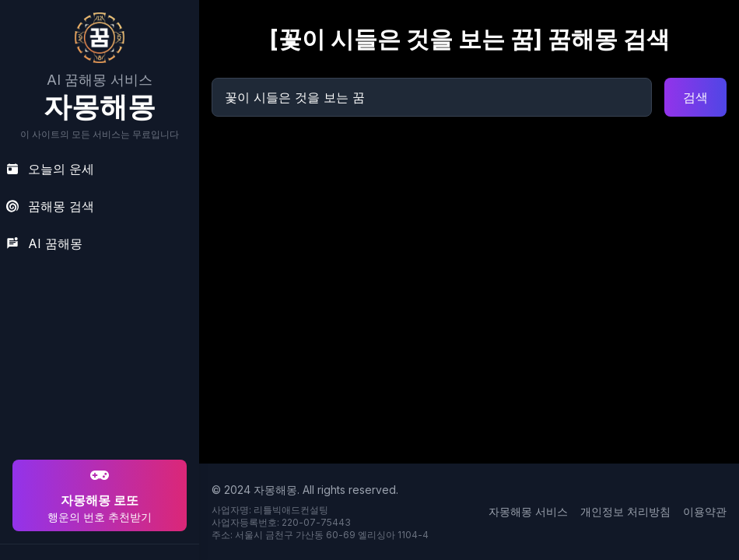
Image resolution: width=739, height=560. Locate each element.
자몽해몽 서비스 (528, 511)
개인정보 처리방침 (625, 511)
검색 (695, 97)
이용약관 (705, 511)
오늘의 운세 (50, 169)
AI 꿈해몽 (44, 243)
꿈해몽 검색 (50, 206)
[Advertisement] (97, 356)
